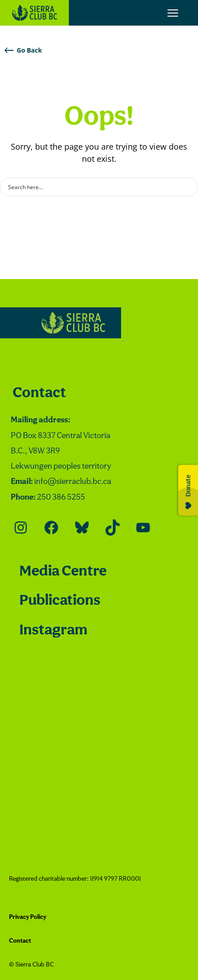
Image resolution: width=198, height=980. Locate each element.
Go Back (23, 50)
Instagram (53, 631)
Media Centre (63, 572)
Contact (39, 393)
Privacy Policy (28, 917)
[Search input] (93, 187)
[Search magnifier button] (189, 187)
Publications (60, 601)
